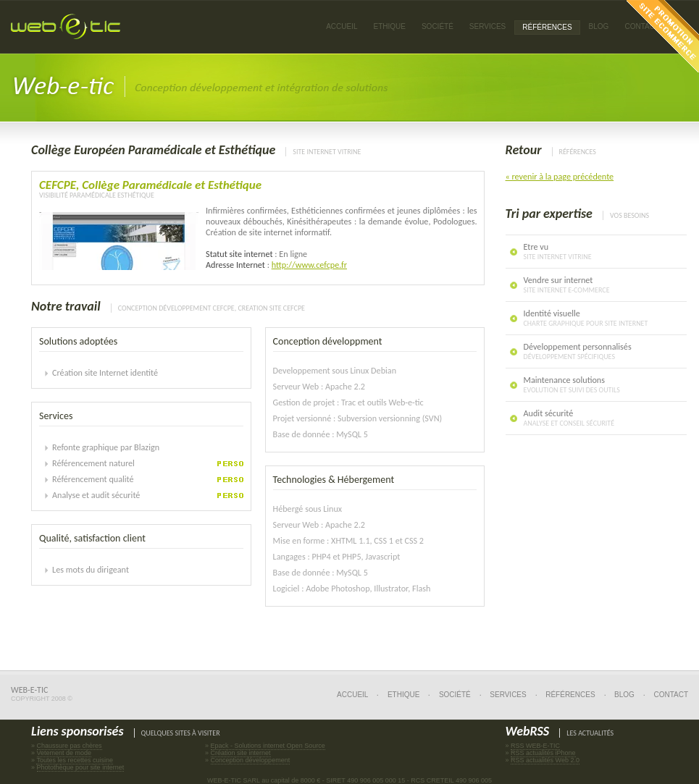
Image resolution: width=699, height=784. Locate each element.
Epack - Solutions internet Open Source (268, 746)
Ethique (403, 695)
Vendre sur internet (567, 284)
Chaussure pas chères (70, 746)
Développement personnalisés (578, 351)
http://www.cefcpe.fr (309, 265)
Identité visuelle (586, 318)
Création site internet (241, 753)
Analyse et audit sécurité (96, 495)
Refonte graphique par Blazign (106, 447)
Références (570, 695)
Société (438, 26)
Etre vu (558, 251)
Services (508, 695)
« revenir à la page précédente (560, 176)
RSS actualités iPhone (543, 753)
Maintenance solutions (572, 384)
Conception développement (251, 760)
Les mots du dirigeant (91, 569)
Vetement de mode (64, 753)
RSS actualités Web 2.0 (545, 760)
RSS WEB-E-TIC (535, 746)
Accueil (342, 26)
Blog (599, 26)
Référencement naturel (93, 463)
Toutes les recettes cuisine (75, 760)
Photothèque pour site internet (81, 767)
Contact (671, 695)
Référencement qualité (93, 479)
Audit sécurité (569, 418)
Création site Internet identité (105, 372)
